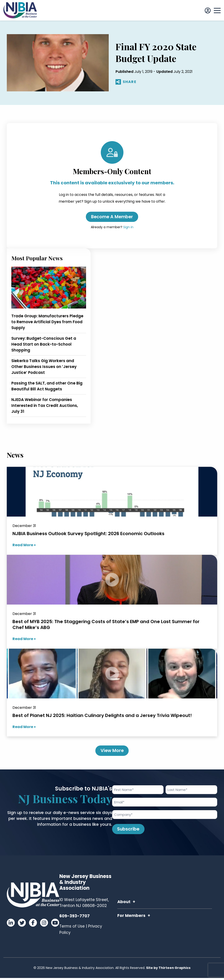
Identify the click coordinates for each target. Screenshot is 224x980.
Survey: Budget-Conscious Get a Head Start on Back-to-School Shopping (44, 345)
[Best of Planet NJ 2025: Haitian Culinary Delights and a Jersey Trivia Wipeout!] (112, 693)
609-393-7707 (75, 918)
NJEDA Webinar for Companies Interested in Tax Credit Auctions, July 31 (45, 406)
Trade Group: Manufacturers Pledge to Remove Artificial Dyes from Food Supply (47, 323)
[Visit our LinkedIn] (11, 925)
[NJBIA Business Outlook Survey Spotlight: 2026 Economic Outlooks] (112, 511)
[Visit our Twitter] (22, 925)
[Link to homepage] (20, 10)
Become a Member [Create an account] (112, 217)
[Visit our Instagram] (44, 925)
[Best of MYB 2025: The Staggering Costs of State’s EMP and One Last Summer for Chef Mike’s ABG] (112, 602)
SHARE (126, 82)
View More (112, 752)
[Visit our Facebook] (33, 925)
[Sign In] (208, 11)
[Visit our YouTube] (55, 925)
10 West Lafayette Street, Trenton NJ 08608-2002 (84, 905)
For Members (131, 918)
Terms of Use (72, 928)
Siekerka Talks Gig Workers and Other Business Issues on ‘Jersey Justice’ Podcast (44, 367)
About (124, 904)
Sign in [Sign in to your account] (128, 228)
